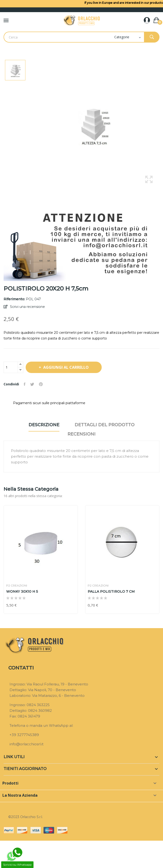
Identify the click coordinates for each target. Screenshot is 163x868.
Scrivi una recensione (27, 307)
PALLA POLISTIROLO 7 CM (111, 592)
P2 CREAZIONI (17, 586)
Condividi (25, 384)
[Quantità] (11, 367)
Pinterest (41, 384)
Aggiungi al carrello (65, 367)
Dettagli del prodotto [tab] (105, 425)
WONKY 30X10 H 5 (22, 592)
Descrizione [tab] (44, 425)
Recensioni (81, 434)
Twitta (32, 384)
